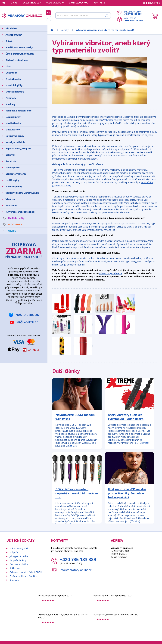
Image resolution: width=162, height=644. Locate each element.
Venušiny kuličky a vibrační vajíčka (22, 193)
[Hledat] (83, 15)
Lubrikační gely (13, 117)
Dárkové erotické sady (17, 60)
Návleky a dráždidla (15, 142)
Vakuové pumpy (14, 186)
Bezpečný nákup (18, 560)
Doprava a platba (19, 564)
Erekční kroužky (13, 79)
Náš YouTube (27, 322)
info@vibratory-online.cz (76, 570)
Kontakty (99, 3)
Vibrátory (10, 199)
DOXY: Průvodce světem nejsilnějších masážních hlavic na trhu (77, 493)
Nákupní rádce (31, 3)
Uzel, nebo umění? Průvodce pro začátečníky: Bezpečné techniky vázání (127, 493)
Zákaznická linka (133, 13)
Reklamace (15, 568)
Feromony (11, 98)
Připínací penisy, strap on (18, 149)
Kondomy (10, 104)
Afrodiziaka (11, 28)
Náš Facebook (27, 315)
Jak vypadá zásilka (19, 556)
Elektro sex (11, 73)
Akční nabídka (15, 224)
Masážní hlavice (13, 123)
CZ (48, 13)
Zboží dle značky (16, 218)
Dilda (8, 66)
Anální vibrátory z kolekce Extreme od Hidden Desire (126, 417)
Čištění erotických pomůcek (20, 54)
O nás (14, 3)
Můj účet (14, 552)
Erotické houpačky (15, 92)
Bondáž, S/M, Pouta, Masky (19, 47)
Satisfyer (10, 155)
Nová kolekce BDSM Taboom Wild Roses (75, 417)
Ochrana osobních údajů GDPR (26, 572)
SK (48, 18)
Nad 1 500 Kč (133, 19)
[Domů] (5, 3)
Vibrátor (109, 120)
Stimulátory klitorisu (16, 174)
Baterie (9, 41)
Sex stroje (11, 161)
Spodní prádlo (12, 168)
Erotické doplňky (14, 85)
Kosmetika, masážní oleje (18, 111)
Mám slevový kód (79, 3)
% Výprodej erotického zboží (20, 212)
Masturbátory (13, 130)
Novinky (12, 231)
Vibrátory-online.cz (111, 273)
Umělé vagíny (12, 180)
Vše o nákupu (54, 3)
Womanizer (11, 205)
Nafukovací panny (15, 136)
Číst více (72, 446)
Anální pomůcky (14, 35)
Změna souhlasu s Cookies (23, 576)
